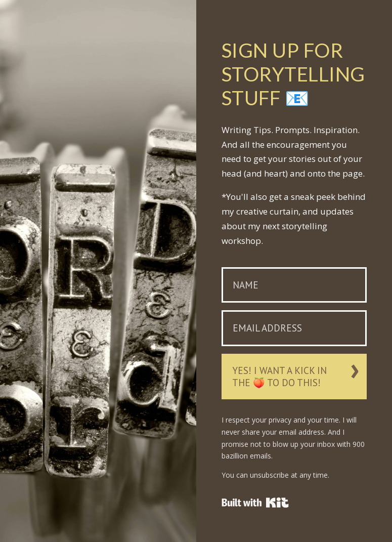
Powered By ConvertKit (255, 503)
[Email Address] (294, 328)
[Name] (294, 285)
